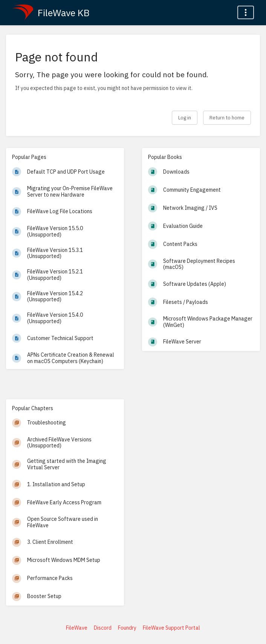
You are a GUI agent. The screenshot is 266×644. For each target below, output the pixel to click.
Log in (185, 118)
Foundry (127, 628)
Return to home (227, 118)
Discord (103, 628)
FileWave (77, 628)
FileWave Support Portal (171, 628)
